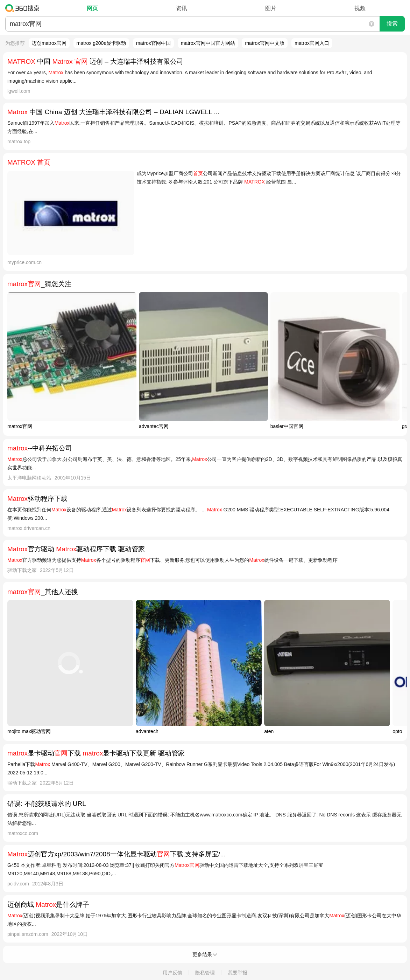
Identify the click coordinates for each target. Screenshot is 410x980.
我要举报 (238, 973)
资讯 (182, 8)
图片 (271, 8)
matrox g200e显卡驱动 (101, 43)
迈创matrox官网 (49, 43)
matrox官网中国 (153, 43)
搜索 (392, 24)
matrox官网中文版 (265, 43)
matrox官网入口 (312, 43)
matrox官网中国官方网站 (208, 43)
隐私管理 (205, 973)
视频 (360, 8)
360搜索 (24, 8)
